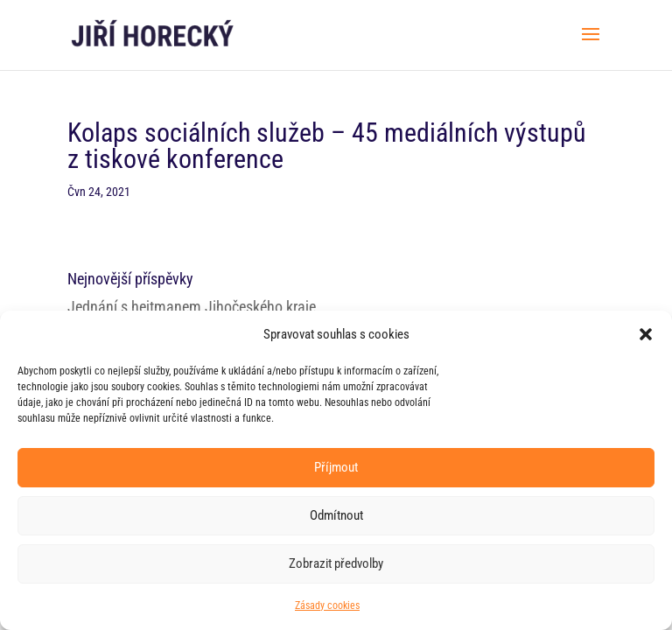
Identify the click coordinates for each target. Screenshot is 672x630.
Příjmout (336, 467)
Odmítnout (336, 515)
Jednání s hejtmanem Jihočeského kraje (192, 307)
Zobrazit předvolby (336, 563)
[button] (646, 334)
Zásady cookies (327, 605)
